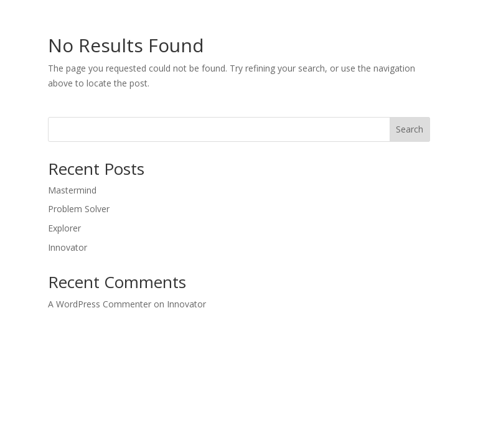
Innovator (68, 247)
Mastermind (72, 190)
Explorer (64, 228)
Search (410, 129)
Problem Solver (79, 209)
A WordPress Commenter (100, 304)
